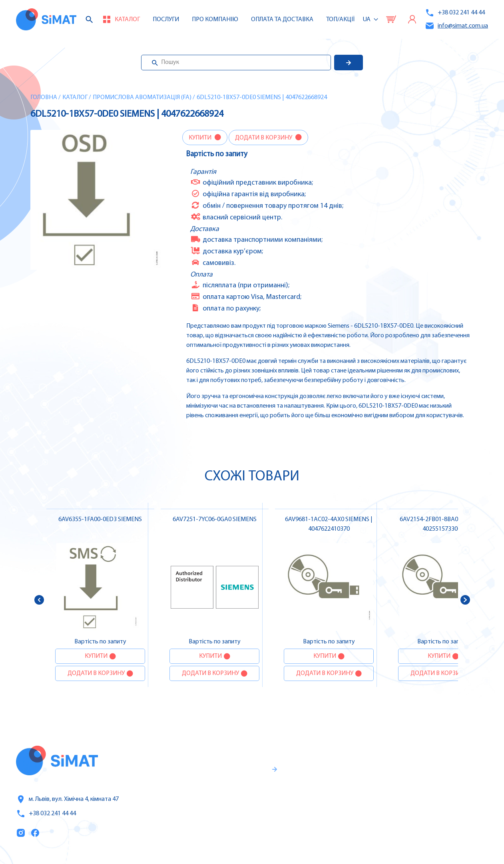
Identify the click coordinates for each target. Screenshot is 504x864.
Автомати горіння (439, 824)
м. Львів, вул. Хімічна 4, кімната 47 (67, 799)
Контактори (430, 807)
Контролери (430, 756)
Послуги (166, 20)
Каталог (75, 98)
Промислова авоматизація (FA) (142, 98)
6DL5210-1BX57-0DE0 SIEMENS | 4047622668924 (262, 98)
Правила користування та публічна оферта (221, 826)
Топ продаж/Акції (343, 824)
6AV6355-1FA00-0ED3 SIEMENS (100, 520)
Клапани (425, 840)
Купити (201, 138)
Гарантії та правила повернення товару (230, 800)
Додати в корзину (264, 138)
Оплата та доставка (282, 20)
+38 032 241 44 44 (455, 13)
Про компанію (339, 790)
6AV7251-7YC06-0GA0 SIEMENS (215, 520)
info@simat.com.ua (456, 26)
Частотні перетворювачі (450, 773)
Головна (44, 98)
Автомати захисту (440, 790)
